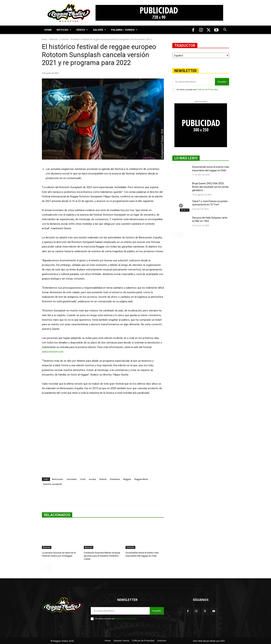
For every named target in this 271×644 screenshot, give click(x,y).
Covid (83, 479)
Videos (82, 30)
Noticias (64, 30)
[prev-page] (44, 567)
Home (48, 30)
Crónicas (64, 39)
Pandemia (115, 479)
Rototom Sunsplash (53, 484)
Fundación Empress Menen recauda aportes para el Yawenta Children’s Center (102, 556)
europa (92, 479)
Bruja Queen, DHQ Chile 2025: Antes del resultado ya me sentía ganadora (210, 187)
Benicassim (58, 479)
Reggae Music (141, 479)
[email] (194, 82)
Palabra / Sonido (124, 30)
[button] (225, 30)
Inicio (45, 39)
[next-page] (50, 567)
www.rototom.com (53, 352)
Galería (99, 30)
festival (103, 479)
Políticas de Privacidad (207, 90)
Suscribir (222, 82)
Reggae (127, 479)
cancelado (72, 479)
